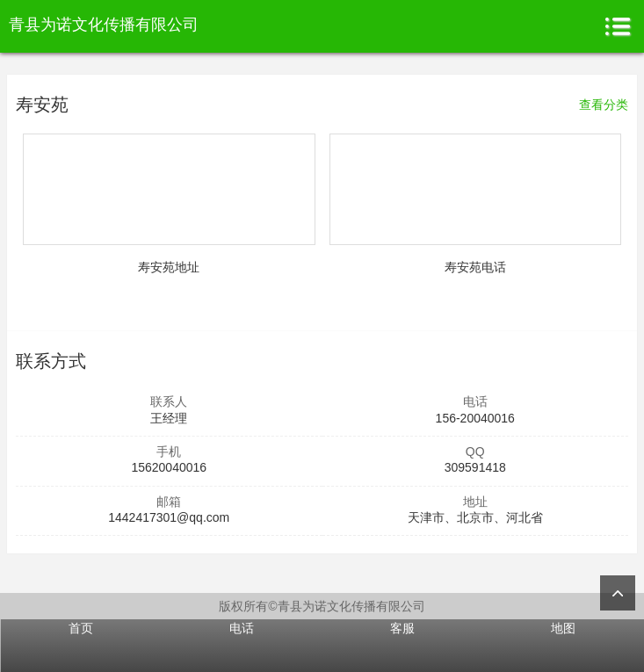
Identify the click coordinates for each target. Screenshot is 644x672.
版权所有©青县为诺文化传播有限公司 (322, 606)
